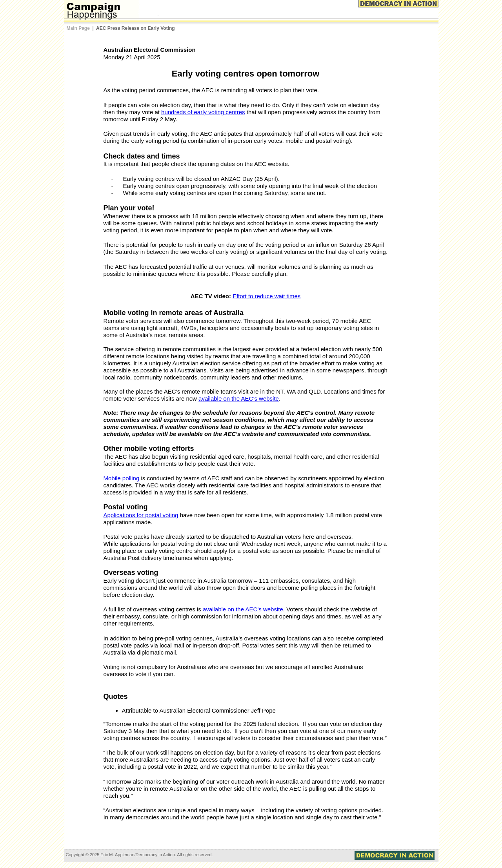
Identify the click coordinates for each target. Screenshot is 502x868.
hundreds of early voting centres (203, 112)
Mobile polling (122, 478)
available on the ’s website (239, 398)
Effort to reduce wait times (266, 296)
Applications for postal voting (141, 515)
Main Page (78, 28)
